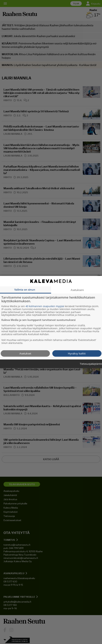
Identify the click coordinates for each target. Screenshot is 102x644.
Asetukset (25, 353)
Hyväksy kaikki (77, 353)
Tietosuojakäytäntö (91, 364)
